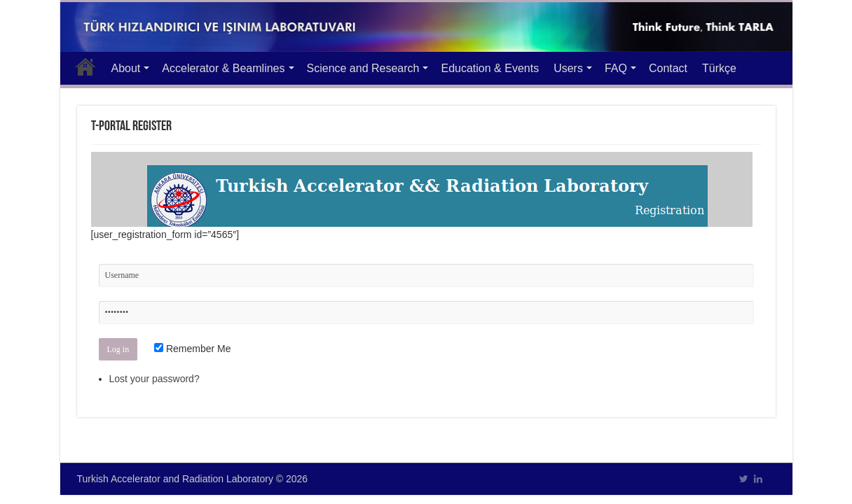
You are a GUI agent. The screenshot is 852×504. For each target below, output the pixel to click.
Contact (668, 68)
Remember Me (192, 349)
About (126, 68)
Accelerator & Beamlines (223, 68)
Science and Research (363, 68)
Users (568, 68)
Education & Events (490, 68)
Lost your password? (154, 379)
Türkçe (719, 68)
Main (85, 66)
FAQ (616, 68)
